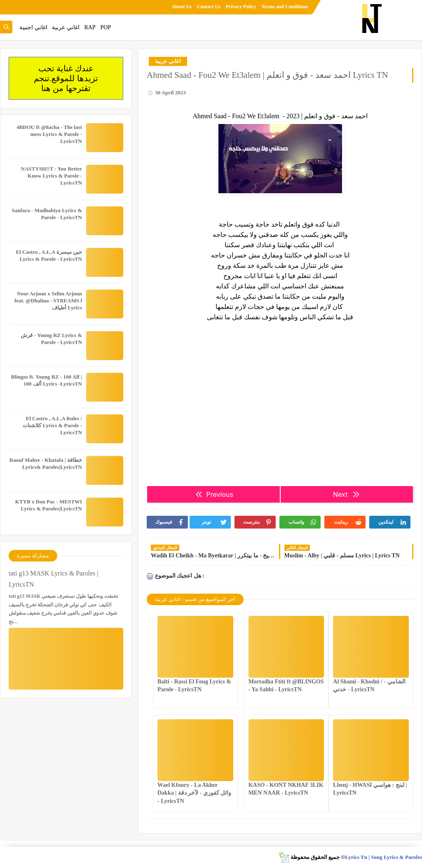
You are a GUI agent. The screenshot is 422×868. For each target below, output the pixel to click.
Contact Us (209, 7)
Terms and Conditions (285, 7)
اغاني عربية (66, 27)
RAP (90, 27)
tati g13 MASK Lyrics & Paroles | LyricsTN (53, 579)
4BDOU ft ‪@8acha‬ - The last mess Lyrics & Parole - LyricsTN (49, 134)
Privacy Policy (241, 7)
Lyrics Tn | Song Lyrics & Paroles (383, 857)
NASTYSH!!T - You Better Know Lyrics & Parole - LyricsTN (52, 176)
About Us (181, 7)
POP (105, 27)
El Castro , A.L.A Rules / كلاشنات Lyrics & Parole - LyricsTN (52, 425)
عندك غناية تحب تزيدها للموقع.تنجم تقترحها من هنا (66, 78)
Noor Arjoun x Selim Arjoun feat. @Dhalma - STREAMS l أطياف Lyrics (48, 301)
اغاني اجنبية (33, 27)
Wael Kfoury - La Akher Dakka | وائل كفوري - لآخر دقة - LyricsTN (194, 793)
